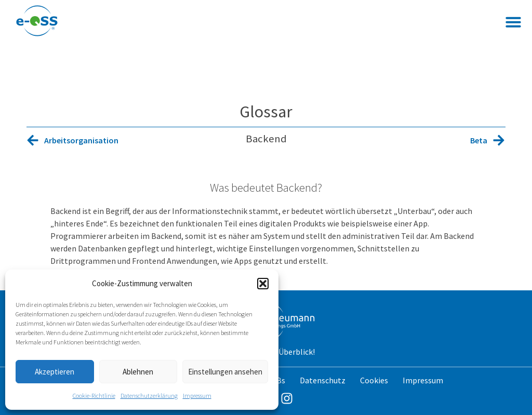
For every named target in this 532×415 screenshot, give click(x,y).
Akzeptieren (55, 372)
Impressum (197, 396)
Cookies (374, 380)
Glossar (266, 112)
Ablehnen (138, 372)
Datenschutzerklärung (149, 396)
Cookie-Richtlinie (94, 396)
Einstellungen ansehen (225, 372)
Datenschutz (323, 380)
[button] (263, 284)
